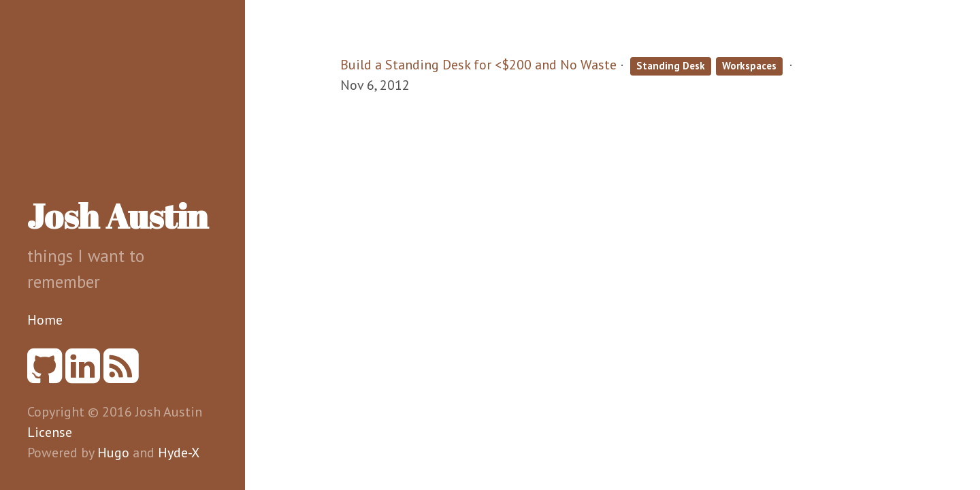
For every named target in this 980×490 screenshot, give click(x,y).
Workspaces (749, 66)
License (50, 432)
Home (45, 320)
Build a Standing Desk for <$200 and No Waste (478, 65)
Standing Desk (671, 66)
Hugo (113, 453)
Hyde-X (179, 453)
